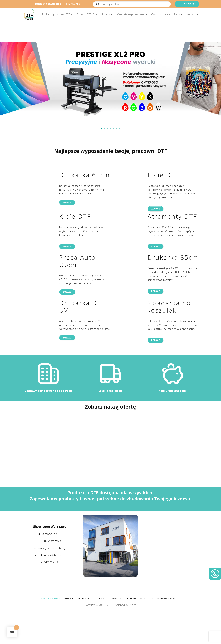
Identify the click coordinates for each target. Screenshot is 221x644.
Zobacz (67, 202)
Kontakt (191, 14)
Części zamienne (161, 14)
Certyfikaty (100, 599)
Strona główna (50, 599)
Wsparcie (116, 599)
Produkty (84, 599)
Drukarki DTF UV (86, 14)
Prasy (177, 14)
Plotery (106, 14)
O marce (69, 599)
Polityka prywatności (164, 599)
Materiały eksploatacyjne (130, 14)
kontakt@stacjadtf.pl (49, 4)
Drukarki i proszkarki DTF (56, 14)
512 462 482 (73, 4)
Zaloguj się (187, 4)
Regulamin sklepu (136, 599)
